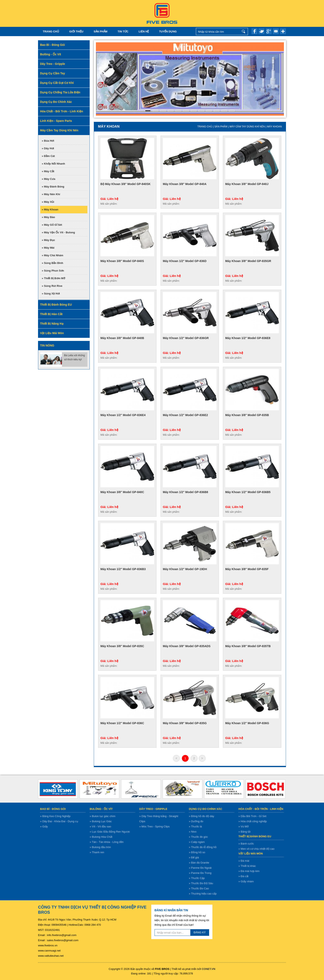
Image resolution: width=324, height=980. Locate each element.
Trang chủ (51, 31)
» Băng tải (244, 832)
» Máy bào (48, 217)
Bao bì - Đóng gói (53, 809)
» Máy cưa (48, 179)
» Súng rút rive (52, 286)
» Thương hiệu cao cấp (203, 894)
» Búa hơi (48, 141)
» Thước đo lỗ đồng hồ (203, 847)
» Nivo (193, 832)
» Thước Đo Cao (199, 888)
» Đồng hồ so (197, 852)
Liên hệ (144, 31)
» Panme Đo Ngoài (200, 868)
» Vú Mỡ (244, 826)
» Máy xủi (48, 202)
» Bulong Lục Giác (101, 821)
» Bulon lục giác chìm (102, 816)
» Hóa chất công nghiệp (253, 821)
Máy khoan (274, 127)
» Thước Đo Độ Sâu (201, 883)
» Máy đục (48, 240)
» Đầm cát (48, 156)
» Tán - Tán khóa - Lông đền (107, 842)
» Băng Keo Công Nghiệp (55, 816)
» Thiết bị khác (247, 866)
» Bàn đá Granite (199, 863)
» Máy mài (48, 248)
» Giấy (44, 826)
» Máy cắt (48, 171)
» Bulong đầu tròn (100, 847)
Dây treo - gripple (153, 809)
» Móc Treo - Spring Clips (154, 826)
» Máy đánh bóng (53, 187)
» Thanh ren (97, 852)
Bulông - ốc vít (101, 809)
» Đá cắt (243, 876)
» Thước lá (195, 826)
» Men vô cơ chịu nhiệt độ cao (256, 849)
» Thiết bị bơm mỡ (53, 278)
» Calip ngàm (197, 842)
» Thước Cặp (197, 878)
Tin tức (123, 31)
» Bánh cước (246, 844)
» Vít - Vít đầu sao (100, 826)
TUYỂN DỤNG (168, 31)
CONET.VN (208, 969)
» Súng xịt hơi (51, 294)
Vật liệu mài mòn (251, 854)
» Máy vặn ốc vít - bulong (58, 232)
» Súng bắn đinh (52, 263)
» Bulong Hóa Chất (101, 837)
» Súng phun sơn (53, 271)
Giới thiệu (76, 31)
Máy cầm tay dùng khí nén (247, 127)
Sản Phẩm (101, 31)
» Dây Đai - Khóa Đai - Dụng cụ (59, 821)
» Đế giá (194, 857)
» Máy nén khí (51, 194)
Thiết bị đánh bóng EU (255, 836)
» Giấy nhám (246, 881)
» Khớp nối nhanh (53, 164)
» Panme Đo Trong (200, 873)
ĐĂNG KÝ (200, 932)
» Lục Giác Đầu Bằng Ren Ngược (110, 832)
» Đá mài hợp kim (249, 871)
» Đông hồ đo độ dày (201, 816)
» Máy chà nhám (52, 255)
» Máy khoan (50, 209)
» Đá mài (244, 861)
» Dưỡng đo (196, 821)
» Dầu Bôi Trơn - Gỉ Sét (252, 816)
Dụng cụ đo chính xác (205, 809)
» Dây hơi (48, 148)
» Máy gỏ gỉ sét (52, 225)
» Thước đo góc (198, 837)
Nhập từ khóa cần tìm (244, 31)
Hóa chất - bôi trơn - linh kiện (261, 809)
